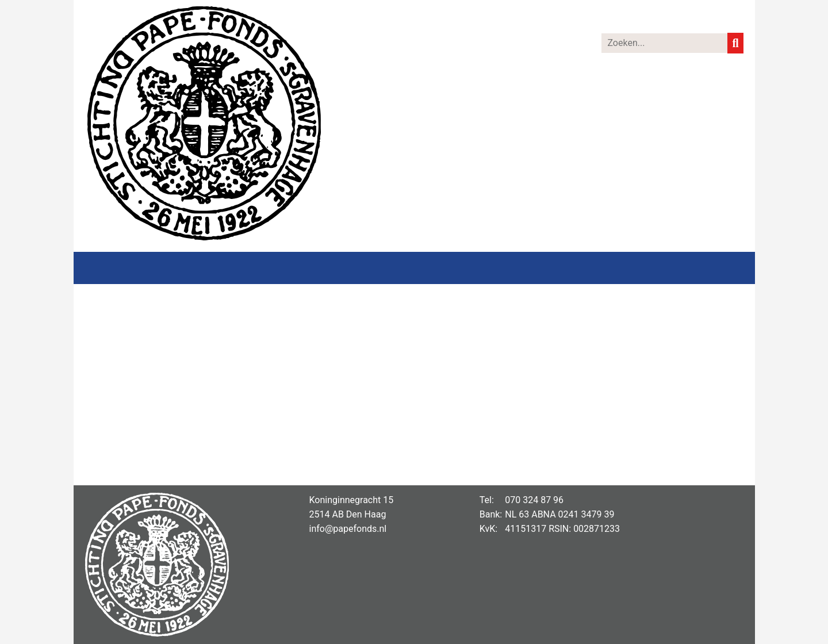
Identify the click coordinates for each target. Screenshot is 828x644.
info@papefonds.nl (348, 529)
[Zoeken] (665, 43)
